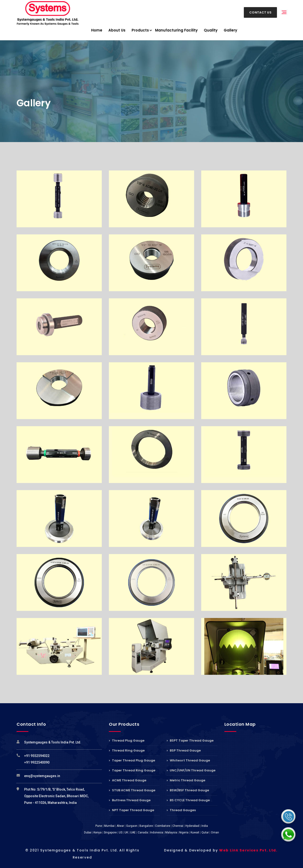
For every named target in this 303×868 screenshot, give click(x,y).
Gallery (230, 30)
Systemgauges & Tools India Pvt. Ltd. (53, 742)
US (121, 832)
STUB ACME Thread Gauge (132, 790)
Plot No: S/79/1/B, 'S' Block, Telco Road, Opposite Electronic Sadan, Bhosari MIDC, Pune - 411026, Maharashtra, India (56, 796)
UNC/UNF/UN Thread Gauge (191, 770)
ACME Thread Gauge (128, 780)
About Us (117, 30)
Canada (143, 832)
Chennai (178, 826)
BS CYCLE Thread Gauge (188, 800)
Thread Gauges (181, 810)
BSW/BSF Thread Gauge (188, 790)
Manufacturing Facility (176, 30)
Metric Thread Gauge (186, 780)
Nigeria (184, 832)
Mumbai (109, 826)
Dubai (88, 832)
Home (97, 30)
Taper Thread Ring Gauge (132, 770)
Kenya (98, 832)
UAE (133, 832)
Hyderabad (192, 826)
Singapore (110, 832)
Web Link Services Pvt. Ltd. (248, 850)
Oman (215, 832)
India (205, 826)
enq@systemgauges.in (42, 776)
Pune (99, 826)
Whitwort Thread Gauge (188, 760)
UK (126, 832)
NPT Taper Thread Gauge (131, 810)
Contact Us (260, 12)
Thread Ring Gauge (127, 750)
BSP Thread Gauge (184, 750)
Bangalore (146, 826)
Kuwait (195, 832)
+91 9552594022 (37, 756)
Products (140, 30)
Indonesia (157, 832)
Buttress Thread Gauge (130, 800)
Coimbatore (163, 826)
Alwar (120, 826)
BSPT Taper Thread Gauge (190, 741)
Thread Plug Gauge (127, 741)
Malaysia (171, 832)
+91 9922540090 (37, 762)
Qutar (205, 832)
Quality (211, 30)
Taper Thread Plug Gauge (132, 760)
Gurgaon (132, 826)
